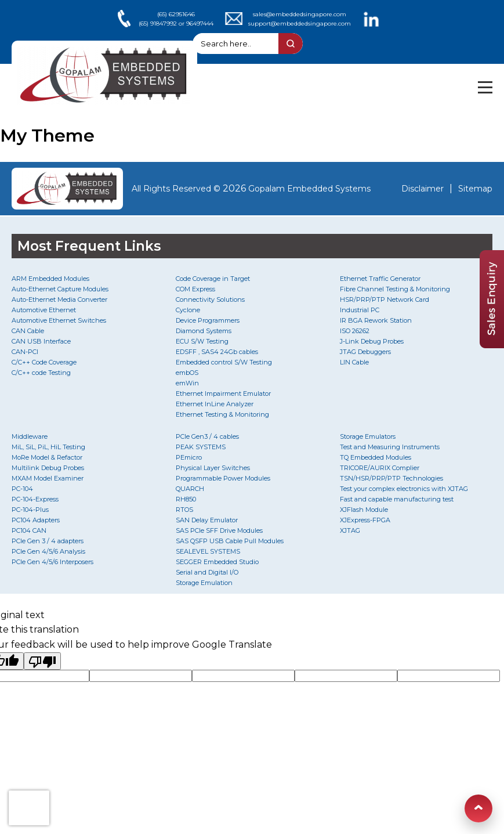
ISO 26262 (355, 331)
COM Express (195, 289)
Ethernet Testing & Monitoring (222, 414)
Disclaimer (423, 189)
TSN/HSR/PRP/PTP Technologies (391, 478)
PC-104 (22, 489)
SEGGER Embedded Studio (217, 562)
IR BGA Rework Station (376, 320)
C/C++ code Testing (41, 373)
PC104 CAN (29, 530)
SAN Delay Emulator (207, 520)
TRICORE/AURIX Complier (380, 468)
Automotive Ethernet (44, 310)
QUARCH (190, 489)
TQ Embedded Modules (376, 457)
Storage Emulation (204, 583)
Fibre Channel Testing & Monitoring (395, 289)
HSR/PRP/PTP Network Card (385, 299)
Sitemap (475, 189)
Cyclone (188, 310)
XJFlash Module (364, 510)
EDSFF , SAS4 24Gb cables (217, 352)
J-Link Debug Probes (372, 341)
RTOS (184, 510)
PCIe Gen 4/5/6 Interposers (52, 562)
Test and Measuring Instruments (390, 447)
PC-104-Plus (30, 510)
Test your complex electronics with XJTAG (404, 489)
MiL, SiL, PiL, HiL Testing (48, 447)
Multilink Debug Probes (48, 468)
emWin (187, 383)
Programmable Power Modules (223, 478)
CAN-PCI (25, 352)
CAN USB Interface (41, 341)
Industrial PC (360, 310)
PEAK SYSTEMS (201, 447)
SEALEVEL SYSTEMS (208, 551)
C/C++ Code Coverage (44, 362)
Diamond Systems (204, 331)
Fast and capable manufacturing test (397, 499)
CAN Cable (28, 331)
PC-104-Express (35, 499)
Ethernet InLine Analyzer (215, 404)
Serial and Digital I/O (207, 572)
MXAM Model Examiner (48, 478)
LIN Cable (354, 362)
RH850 (186, 499)
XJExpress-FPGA (365, 520)
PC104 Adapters (36, 520)
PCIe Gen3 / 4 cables (207, 436)
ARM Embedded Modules (50, 279)
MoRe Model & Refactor (47, 457)
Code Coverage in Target (213, 279)
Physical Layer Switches (213, 468)
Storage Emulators (368, 436)
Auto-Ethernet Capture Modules (60, 289)
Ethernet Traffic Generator (380, 279)
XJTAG (350, 530)
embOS (187, 373)
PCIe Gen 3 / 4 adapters (48, 541)
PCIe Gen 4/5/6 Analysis (48, 551)
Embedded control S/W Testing (224, 362)
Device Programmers (208, 320)
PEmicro (189, 457)
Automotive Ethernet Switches (59, 320)
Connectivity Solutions (210, 299)
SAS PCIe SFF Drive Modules (219, 530)
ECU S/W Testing (202, 341)
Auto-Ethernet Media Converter (59, 299)
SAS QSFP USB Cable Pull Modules (230, 541)
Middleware (30, 436)
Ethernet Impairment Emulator (223, 393)
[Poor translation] (42, 661)
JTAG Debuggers (365, 352)
